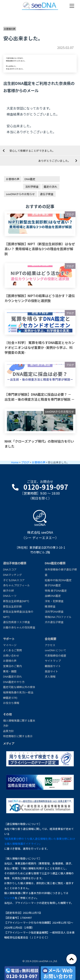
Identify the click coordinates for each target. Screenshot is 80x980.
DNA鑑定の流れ (12, 676)
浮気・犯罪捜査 (54, 601)
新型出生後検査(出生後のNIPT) (18, 614)
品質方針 (8, 731)
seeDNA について (55, 650)
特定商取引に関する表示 (18, 736)
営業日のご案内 (12, 666)
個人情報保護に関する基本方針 (19, 723)
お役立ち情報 (11, 703)
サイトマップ (53, 661)
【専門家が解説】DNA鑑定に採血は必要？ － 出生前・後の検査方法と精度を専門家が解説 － (40, 397)
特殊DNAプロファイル (58, 617)
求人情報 (50, 676)
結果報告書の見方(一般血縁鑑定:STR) (18, 695)
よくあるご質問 (12, 650)
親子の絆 (8, 591)
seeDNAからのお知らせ (20, 194)
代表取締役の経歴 (55, 655)
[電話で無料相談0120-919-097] (22, 973)
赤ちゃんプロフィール (16, 585)
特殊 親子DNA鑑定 (56, 591)
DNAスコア (10, 569)
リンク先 (9, 898)
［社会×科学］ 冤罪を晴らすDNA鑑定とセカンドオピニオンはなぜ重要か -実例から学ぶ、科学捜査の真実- (40, 347)
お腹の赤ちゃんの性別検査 (19, 627)
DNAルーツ (10, 596)
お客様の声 (10, 29)
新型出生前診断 (12, 606)
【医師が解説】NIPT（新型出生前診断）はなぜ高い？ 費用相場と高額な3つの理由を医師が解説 (40, 249)
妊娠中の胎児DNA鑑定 (58, 580)
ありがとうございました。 (54, 161)
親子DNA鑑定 (53, 585)
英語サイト (51, 671)
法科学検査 (32, 187)
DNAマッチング (12, 575)
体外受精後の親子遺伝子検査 (61, 572)
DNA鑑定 (30, 179)
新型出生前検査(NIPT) (16, 601)
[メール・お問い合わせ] (58, 973)
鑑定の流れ (50, 187)
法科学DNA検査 (54, 611)
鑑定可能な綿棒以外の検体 (19, 687)
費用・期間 (10, 671)
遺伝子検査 (47, 194)
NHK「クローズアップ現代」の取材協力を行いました (39, 444)
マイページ (10, 645)
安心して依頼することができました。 (32, 151)
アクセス (50, 645)
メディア (9, 743)
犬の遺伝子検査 (54, 622)
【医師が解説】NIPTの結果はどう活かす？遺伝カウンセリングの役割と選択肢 (40, 298)
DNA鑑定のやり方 (14, 682)
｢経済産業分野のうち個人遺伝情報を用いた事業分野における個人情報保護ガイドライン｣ (40, 841)
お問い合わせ (11, 655)
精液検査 (50, 606)
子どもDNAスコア (14, 580)
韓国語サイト (53, 666)
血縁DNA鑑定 (53, 596)
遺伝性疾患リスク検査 (16, 622)
